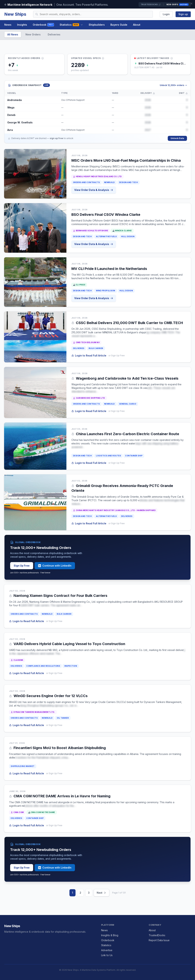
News (8, 25)
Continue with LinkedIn (55, 566)
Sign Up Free (22, 566)
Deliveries (54, 34)
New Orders (33, 34)
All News (13, 34)
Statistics (71, 25)
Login (166, 14)
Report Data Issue (159, 940)
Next (102, 893)
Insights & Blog (110, 935)
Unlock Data (177, 138)
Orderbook (43, 25)
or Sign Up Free (117, 355)
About (137, 25)
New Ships (15, 14)
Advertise (107, 950)
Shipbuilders (97, 25)
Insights (22, 25)
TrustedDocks (151, 5)
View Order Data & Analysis (94, 190)
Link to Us (107, 955)
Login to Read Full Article (89, 355)
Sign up (183, 14)
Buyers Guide (119, 25)
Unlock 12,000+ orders (173, 85)
